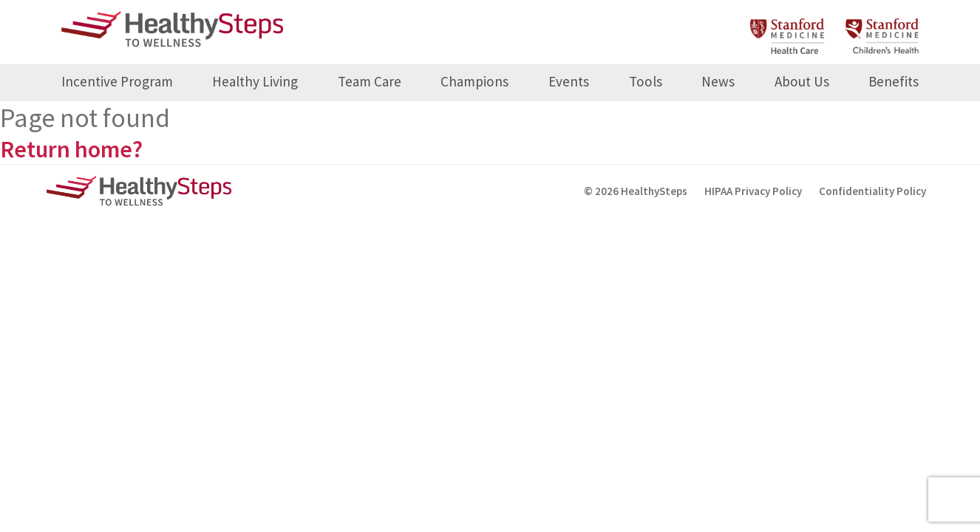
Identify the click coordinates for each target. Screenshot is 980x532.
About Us (802, 81)
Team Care (370, 81)
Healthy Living (255, 81)
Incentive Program (117, 81)
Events (569, 81)
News (718, 81)
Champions (474, 81)
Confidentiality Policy (872, 191)
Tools (646, 81)
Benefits (894, 81)
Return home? (71, 149)
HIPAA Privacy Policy (753, 191)
